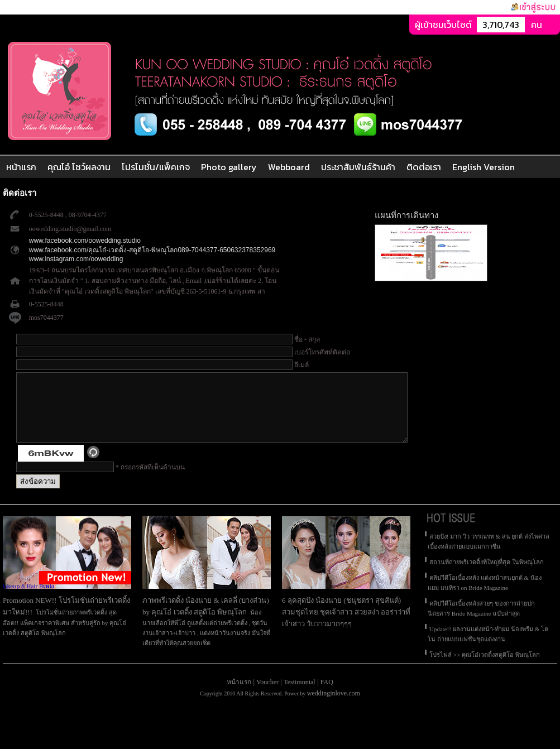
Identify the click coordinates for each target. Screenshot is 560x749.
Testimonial (299, 695)
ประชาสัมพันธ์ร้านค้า (358, 167)
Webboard (289, 167)
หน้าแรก (21, 167)
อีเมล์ (301, 365)
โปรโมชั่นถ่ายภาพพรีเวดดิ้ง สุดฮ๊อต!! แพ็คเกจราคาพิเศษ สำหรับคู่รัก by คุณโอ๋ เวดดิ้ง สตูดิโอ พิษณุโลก (64, 636)
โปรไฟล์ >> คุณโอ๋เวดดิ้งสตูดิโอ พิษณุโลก (485, 668)
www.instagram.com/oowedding (76, 259)
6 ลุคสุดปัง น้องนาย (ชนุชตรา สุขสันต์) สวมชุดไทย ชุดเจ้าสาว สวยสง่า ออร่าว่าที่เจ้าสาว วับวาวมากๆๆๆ (346, 625)
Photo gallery (229, 167)
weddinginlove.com (334, 707)
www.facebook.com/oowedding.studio (85, 241)
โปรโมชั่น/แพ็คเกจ (156, 167)
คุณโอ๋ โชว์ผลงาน (79, 167)
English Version (484, 167)
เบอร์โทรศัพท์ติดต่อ (322, 352)
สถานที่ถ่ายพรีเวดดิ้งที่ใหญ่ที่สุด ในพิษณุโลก (487, 575)
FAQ (327, 695)
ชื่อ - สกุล (307, 339)
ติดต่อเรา (424, 167)
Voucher (267, 695)
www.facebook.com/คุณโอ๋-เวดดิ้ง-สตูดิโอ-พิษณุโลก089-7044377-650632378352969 (152, 250)
